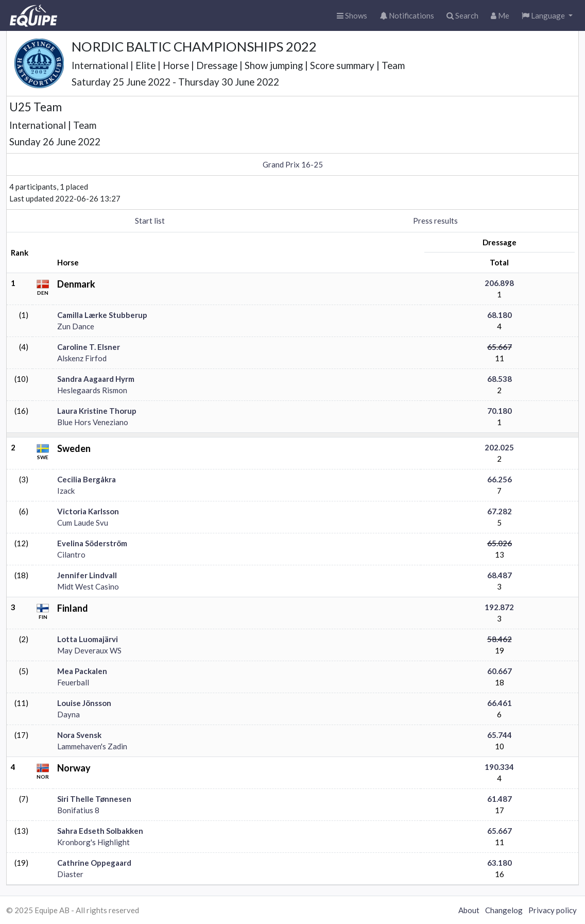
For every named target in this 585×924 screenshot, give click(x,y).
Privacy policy (553, 910)
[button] (547, 16)
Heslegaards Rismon (92, 390)
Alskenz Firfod (82, 358)
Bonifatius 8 (78, 810)
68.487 (500, 575)
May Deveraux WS (89, 650)
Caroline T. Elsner (89, 347)
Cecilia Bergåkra (87, 479)
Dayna (68, 714)
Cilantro (71, 555)
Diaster (70, 874)
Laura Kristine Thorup (97, 411)
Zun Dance (76, 326)
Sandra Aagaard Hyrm (96, 379)
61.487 (500, 799)
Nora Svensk (79, 735)
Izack (66, 491)
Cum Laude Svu (83, 523)
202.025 (499, 447)
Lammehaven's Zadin (92, 746)
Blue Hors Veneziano (93, 422)
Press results (435, 221)
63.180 (500, 863)
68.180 (500, 315)
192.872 (499, 607)
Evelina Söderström (92, 543)
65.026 (500, 543)
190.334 (499, 767)
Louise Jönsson (84, 703)
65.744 (500, 735)
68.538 (500, 379)
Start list (150, 221)
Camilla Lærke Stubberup (102, 315)
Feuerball (73, 682)
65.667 (500, 347)
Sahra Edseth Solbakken (100, 831)
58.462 (500, 639)
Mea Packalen (82, 671)
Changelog (504, 910)
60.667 (500, 671)
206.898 (499, 283)
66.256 (500, 479)
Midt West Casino (88, 586)
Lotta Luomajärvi (88, 639)
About (469, 910)
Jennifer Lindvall (87, 575)
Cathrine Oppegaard (94, 863)
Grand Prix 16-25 (293, 164)
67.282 (500, 511)
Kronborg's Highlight (93, 842)
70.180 (500, 411)
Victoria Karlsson (88, 511)
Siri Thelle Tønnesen (94, 799)
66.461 (500, 703)
